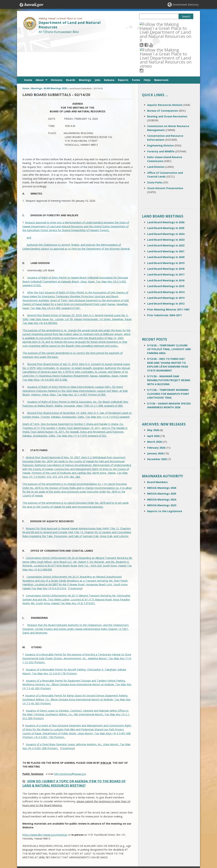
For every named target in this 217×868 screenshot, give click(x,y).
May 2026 (153, 391)
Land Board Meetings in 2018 (166, 229)
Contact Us (30, 837)
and (29, 198)
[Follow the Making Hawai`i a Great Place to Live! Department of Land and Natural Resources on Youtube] (156, 24)
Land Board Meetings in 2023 (166, 200)
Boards (71, 40)
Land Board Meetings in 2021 (166, 212)
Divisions (57, 40)
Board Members (157, 442)
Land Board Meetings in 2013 (166, 258)
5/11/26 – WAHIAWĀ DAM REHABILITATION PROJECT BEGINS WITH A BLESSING (169, 341)
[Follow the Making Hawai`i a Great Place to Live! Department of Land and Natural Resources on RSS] (146, 24)
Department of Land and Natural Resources (70, 25)
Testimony (75, 549)
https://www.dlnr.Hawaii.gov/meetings (45, 795)
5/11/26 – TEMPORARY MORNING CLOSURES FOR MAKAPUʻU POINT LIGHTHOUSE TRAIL (168, 354)
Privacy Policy (60, 851)
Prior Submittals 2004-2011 (164, 276)
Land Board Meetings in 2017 (166, 235)
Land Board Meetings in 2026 (166, 183)
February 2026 (156, 408)
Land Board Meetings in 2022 (166, 206)
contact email (93, 838)
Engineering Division (160, 106)
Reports (123, 40)
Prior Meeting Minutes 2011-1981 (168, 270)
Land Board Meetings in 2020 (166, 218)
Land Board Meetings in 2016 (166, 241)
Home (28, 40)
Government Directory (186, 5)
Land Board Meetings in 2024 (166, 194)
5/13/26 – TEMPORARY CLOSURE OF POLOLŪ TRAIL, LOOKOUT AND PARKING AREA (169, 310)
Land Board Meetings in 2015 (166, 247)
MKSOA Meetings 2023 (162, 466)
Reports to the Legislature (165, 472)
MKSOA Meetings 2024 (162, 460)
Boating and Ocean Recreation (167, 77)
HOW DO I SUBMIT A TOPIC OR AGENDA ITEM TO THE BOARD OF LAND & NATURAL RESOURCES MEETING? (74, 744)
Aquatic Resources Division (165, 65)
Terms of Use (60, 837)
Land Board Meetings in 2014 (166, 252)
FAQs (147, 40)
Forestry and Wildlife (161, 112)
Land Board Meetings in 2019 (166, 223)
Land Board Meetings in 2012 (166, 264)
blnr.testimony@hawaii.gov (70, 734)
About (40, 40)
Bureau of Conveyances (163, 71)
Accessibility (59, 844)
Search (186, 17)
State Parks (155, 143)
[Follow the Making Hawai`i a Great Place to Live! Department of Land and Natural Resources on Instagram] (166, 24)
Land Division (156, 127)
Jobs (98, 40)
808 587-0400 (94, 832)
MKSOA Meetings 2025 (162, 454)
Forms (136, 40)
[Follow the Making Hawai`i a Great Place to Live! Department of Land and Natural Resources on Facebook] (151, 24)
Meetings (85, 40)
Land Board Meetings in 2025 (166, 189)
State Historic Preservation (165, 149)
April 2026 (153, 396)
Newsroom (161, 40)
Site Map (29, 844)
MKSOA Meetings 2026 (162, 448)
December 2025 (157, 420)
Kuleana (109, 40)
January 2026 (155, 414)
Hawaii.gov (31, 5)
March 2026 (154, 402)
